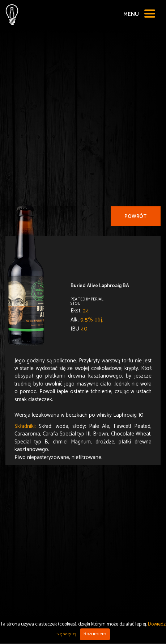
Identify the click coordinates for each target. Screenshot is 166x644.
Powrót (135, 217)
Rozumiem (95, 634)
